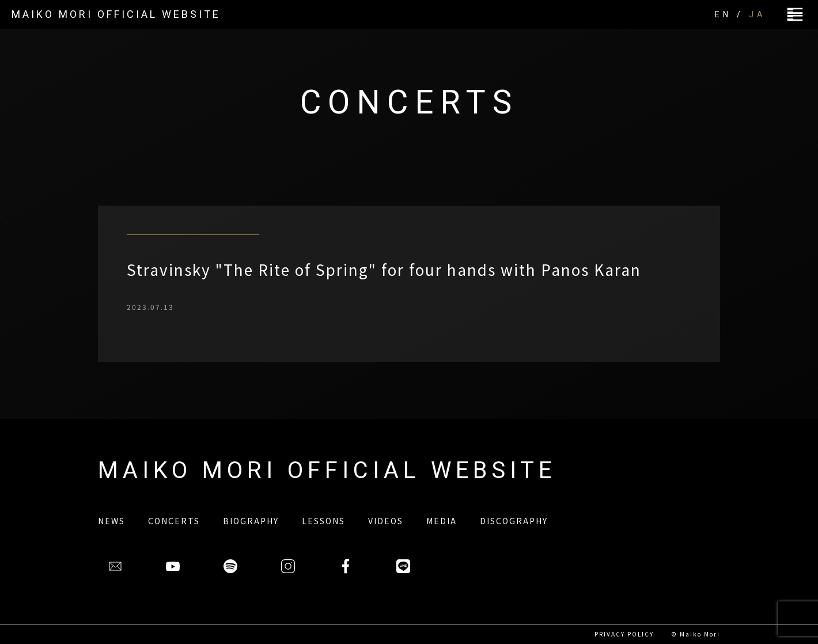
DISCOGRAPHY (514, 521)
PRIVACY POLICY (624, 634)
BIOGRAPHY (251, 521)
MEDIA (442, 521)
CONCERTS (174, 521)
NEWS (111, 521)
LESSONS (323, 521)
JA (758, 14)
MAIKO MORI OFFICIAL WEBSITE (116, 14)
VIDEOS (386, 521)
